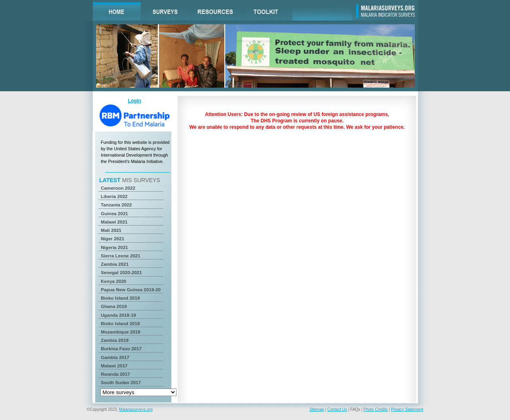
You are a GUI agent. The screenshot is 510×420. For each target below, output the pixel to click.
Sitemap (317, 409)
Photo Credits (376, 409)
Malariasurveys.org (136, 409)
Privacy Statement (407, 409)
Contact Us (337, 409)
